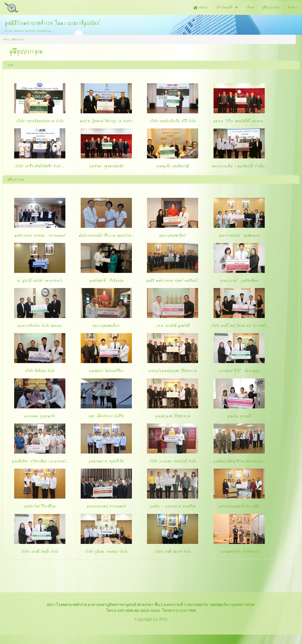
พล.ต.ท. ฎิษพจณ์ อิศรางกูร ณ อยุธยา (106, 121)
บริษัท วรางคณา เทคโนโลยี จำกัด (173, 461)
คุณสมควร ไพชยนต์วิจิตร (106, 371)
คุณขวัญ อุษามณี (239, 416)
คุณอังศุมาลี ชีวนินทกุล (106, 280)
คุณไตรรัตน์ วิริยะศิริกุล (40, 506)
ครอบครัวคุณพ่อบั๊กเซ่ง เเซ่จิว (239, 506)
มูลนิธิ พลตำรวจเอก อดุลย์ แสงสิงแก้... (173, 280)
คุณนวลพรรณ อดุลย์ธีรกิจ (106, 461)
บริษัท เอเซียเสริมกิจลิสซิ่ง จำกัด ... (40, 166)
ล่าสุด (11, 65)
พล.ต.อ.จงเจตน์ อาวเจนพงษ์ (106, 506)
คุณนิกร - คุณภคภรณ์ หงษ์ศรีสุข (173, 506)
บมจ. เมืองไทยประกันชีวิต (106, 416)
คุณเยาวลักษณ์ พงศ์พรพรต (239, 235)
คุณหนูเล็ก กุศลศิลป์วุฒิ (173, 166)
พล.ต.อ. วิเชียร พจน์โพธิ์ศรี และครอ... (239, 121)
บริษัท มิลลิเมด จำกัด (40, 371)
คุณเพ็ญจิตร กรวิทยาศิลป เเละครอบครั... (40, 461)
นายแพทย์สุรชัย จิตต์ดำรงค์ (239, 551)
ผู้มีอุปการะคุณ (16, 179)
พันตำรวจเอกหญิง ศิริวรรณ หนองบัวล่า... (106, 235)
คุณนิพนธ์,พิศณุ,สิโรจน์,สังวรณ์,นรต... (239, 461)
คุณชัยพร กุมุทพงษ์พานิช (106, 166)
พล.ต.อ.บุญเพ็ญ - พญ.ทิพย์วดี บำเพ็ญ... (239, 166)
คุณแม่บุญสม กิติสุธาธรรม (173, 416)
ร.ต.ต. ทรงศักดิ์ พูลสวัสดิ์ (173, 326)
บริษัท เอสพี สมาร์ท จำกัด (173, 551)
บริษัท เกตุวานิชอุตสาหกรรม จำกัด (40, 121)
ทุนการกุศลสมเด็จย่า (173, 235)
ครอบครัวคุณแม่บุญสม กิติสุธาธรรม (173, 371)
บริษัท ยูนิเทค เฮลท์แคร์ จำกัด (106, 551)
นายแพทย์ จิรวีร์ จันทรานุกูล (239, 371)
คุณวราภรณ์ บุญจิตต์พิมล (239, 280)
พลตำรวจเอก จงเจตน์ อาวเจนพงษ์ (40, 235)
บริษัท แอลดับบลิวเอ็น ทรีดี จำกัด (173, 121)
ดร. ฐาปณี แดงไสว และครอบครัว (40, 280)
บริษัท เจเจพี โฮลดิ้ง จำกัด (40, 551)
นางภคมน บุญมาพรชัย (40, 416)
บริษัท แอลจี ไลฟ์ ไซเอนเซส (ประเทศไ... (239, 326)
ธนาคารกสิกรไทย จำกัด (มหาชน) (40, 326)
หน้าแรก (6, 39)
